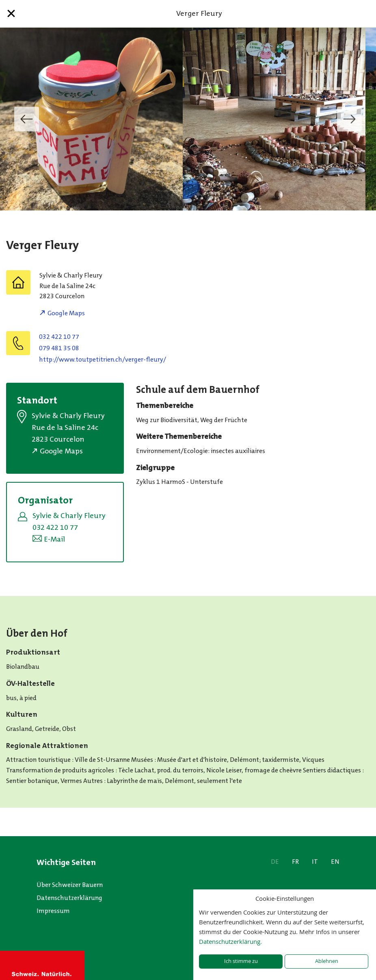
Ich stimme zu (241, 961)
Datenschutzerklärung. (230, 941)
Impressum (53, 911)
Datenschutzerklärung (69, 898)
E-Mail (54, 539)
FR (295, 862)
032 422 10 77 (59, 337)
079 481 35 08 (59, 348)
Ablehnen (327, 961)
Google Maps (66, 313)
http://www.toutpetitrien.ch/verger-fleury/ (103, 359)
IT (315, 862)
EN (335, 862)
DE (275, 862)
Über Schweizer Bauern (70, 885)
